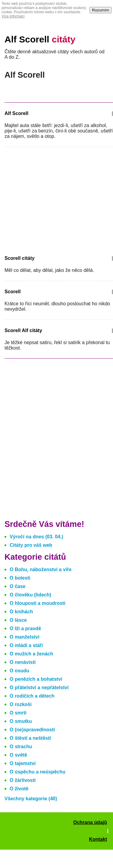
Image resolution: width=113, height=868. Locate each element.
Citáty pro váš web (31, 545)
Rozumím (100, 10)
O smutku (21, 721)
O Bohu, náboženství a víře (41, 569)
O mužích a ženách (31, 654)
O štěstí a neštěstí (30, 738)
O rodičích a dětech (32, 696)
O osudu (19, 671)
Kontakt (98, 839)
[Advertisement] (55, 200)
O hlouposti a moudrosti (38, 603)
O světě (18, 755)
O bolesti (20, 578)
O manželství (25, 637)
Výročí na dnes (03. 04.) (36, 537)
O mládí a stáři (26, 645)
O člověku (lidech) (30, 595)
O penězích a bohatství (36, 679)
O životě (19, 789)
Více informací (13, 16)
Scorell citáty (20, 258)
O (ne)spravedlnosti (32, 730)
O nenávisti (23, 662)
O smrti (18, 713)
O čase (17, 586)
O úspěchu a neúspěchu (38, 772)
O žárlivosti (23, 780)
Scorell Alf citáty (23, 330)
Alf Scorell (40, 39)
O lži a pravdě (25, 628)
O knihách (21, 612)
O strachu (21, 747)
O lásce (18, 620)
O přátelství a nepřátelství (39, 688)
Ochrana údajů (90, 822)
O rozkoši (21, 704)
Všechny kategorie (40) (31, 799)
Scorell (13, 292)
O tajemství (23, 763)
